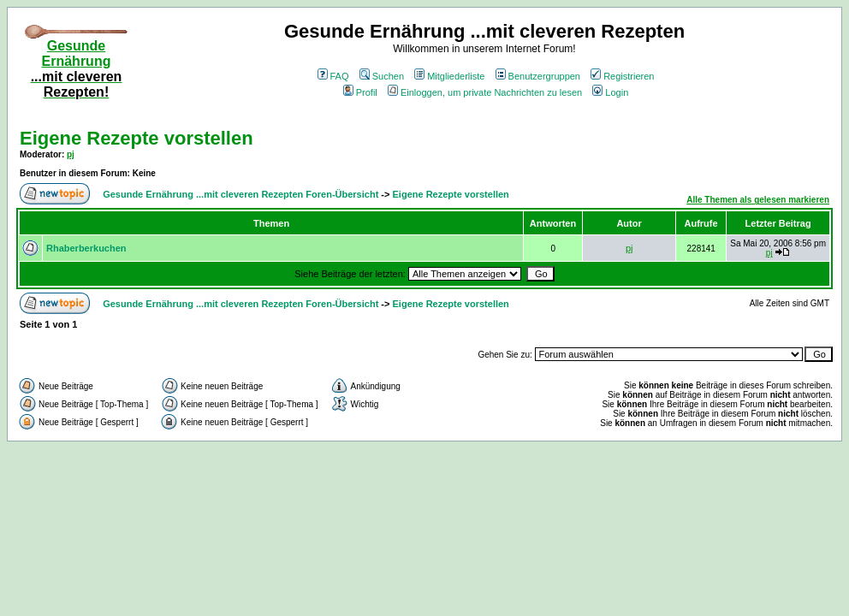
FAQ (333, 76)
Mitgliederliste (449, 76)
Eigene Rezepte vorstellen (137, 138)
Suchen (382, 76)
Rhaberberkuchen (86, 248)
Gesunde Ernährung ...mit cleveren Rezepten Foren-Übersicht (240, 194)
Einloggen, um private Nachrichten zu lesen (485, 92)
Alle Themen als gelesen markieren (758, 200)
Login (610, 92)
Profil (360, 92)
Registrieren (622, 76)
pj (71, 154)
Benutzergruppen (538, 76)
